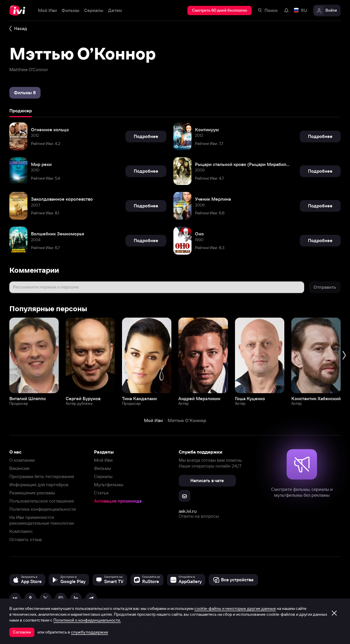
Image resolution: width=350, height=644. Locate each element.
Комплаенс (21, 531)
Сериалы (103, 476)
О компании (22, 460)
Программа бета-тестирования (42, 476)
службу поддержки (89, 632)
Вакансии (19, 468)
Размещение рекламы (32, 493)
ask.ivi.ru (188, 511)
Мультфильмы (109, 485)
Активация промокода (118, 501)
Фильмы (102, 468)
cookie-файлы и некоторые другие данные (235, 608)
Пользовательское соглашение (42, 501)
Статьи (101, 493)
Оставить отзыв (26, 539)
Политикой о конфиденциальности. (87, 620)
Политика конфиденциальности (43, 509)
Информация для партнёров (39, 485)
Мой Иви (103, 460)
